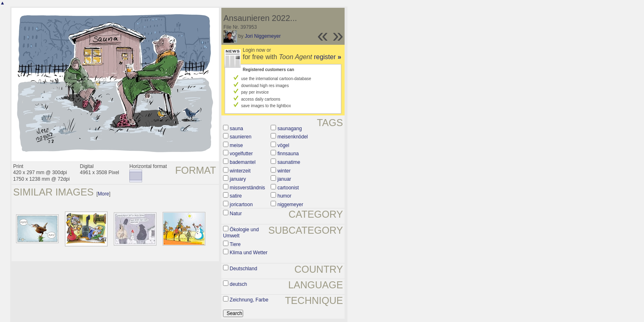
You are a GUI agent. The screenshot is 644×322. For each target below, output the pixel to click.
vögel (283, 145)
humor (284, 196)
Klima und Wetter (248, 253)
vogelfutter (241, 154)
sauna (236, 129)
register (328, 57)
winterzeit (240, 171)
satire (236, 196)
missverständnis (247, 188)
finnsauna (288, 154)
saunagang (289, 129)
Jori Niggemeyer (263, 36)
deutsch (238, 284)
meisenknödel (292, 137)
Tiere (235, 244)
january (238, 179)
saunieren (240, 137)
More (103, 194)
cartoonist (288, 188)
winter (284, 171)
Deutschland (243, 269)
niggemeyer (290, 205)
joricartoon (241, 205)
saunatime (289, 162)
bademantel (243, 162)
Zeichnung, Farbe (249, 300)
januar (284, 179)
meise (236, 145)
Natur (236, 214)
